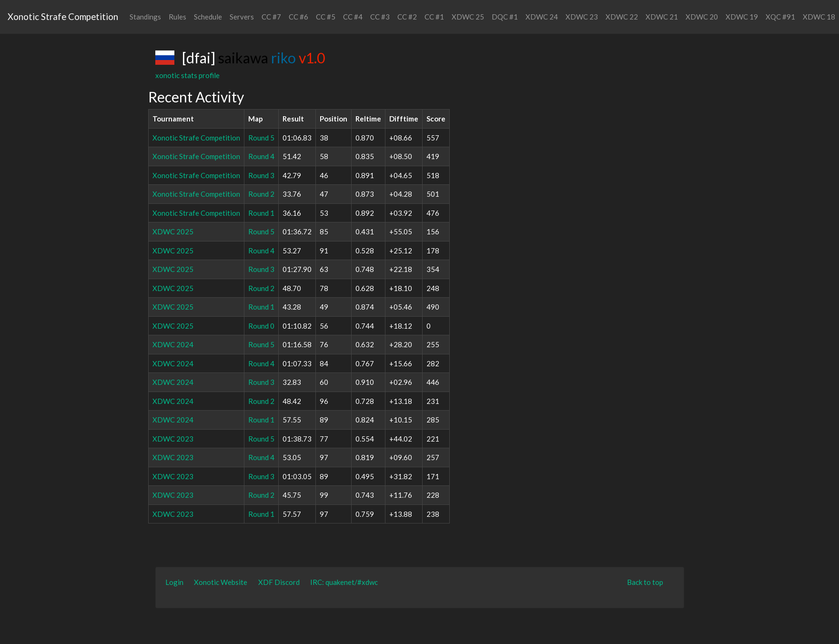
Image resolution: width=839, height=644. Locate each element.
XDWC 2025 (173, 231)
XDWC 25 (468, 17)
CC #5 (326, 17)
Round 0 (261, 326)
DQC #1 (505, 17)
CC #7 (271, 17)
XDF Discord (279, 582)
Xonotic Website (221, 582)
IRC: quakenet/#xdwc (344, 582)
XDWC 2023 (173, 439)
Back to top (645, 582)
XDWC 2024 (173, 344)
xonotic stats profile (187, 75)
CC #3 (380, 17)
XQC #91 (780, 17)
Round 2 (261, 194)
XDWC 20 (702, 17)
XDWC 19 (742, 17)
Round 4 (261, 156)
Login (174, 582)
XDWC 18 (819, 17)
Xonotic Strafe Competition (63, 16)
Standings (145, 17)
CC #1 (434, 17)
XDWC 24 (542, 17)
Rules (177, 17)
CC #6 (298, 17)
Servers (242, 17)
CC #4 (353, 17)
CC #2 (407, 17)
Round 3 (261, 175)
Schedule (208, 17)
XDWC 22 (622, 17)
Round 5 (261, 138)
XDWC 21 (662, 17)
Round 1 (261, 213)
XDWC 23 (582, 17)
